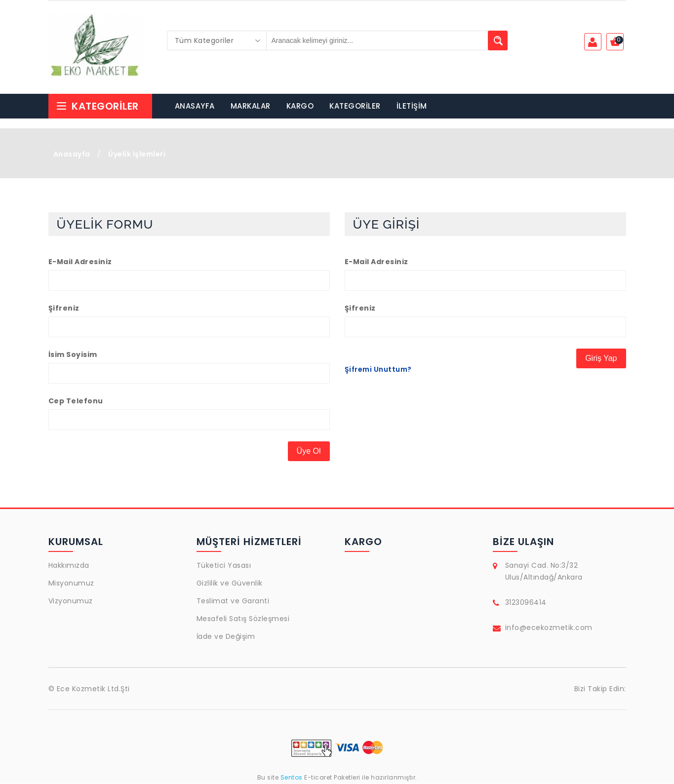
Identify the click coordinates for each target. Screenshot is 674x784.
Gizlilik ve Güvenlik (230, 584)
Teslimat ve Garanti (233, 601)
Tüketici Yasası (224, 566)
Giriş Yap (601, 359)
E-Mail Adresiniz (80, 262)
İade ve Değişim (226, 637)
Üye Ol (309, 451)
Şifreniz (64, 309)
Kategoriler (97, 107)
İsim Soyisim (73, 355)
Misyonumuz (71, 584)
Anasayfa (72, 155)
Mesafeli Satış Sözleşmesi (243, 619)
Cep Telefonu (76, 401)
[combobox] (217, 40)
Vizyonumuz (71, 601)
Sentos (291, 778)
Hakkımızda (69, 566)
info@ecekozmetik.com (549, 628)
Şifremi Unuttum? (378, 370)
